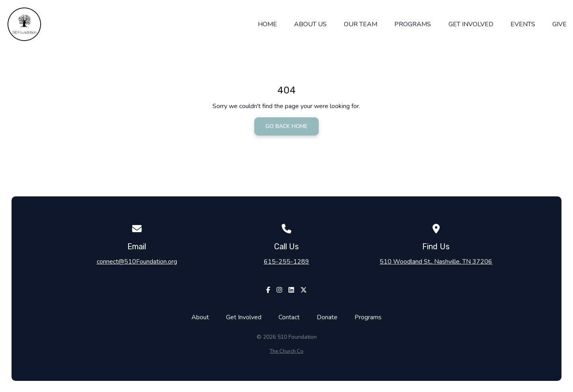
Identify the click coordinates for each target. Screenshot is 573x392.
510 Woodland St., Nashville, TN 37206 (436, 262)
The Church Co (287, 351)
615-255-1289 (286, 262)
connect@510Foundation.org (137, 262)
